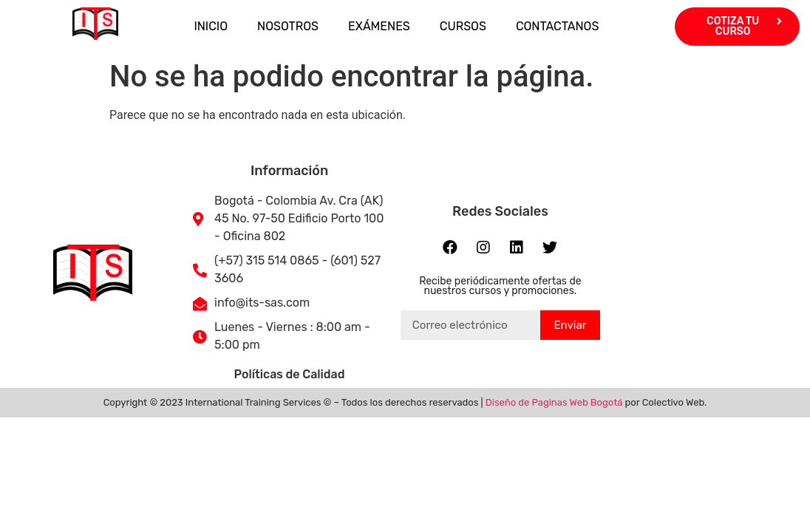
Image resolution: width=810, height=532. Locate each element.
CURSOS (463, 26)
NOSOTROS (288, 26)
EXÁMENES (379, 26)
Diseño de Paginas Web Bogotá (554, 402)
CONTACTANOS (558, 26)
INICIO (211, 26)
